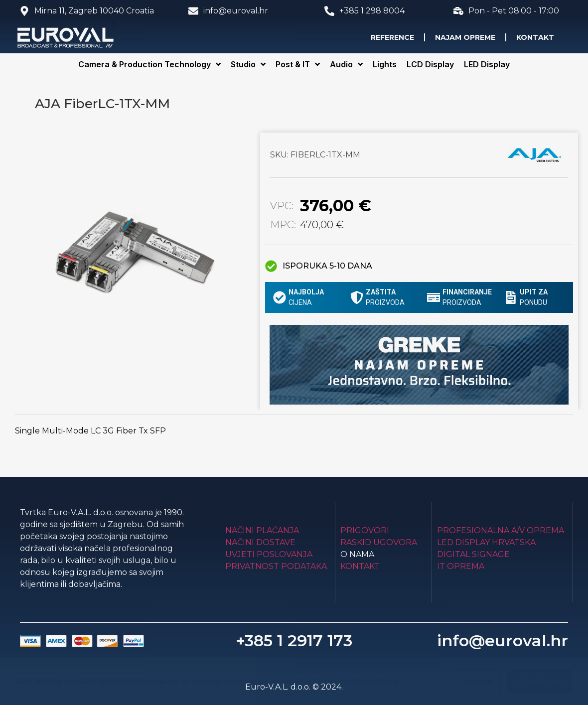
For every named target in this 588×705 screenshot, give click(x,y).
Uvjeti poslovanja (269, 554)
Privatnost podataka (276, 566)
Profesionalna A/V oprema (501, 530)
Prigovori (365, 530)
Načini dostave (260, 542)
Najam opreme (465, 37)
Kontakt (535, 37)
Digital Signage (473, 554)
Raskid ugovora (379, 542)
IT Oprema (461, 566)
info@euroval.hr (503, 640)
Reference (392, 37)
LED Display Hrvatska (486, 542)
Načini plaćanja (262, 530)
